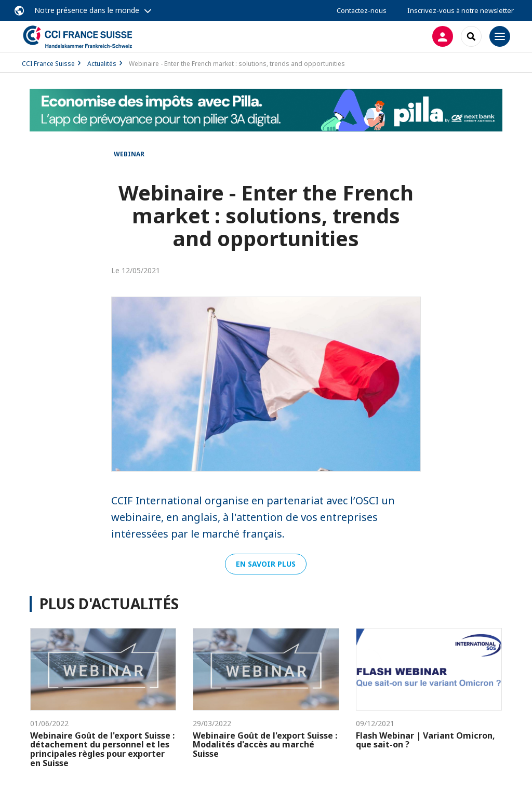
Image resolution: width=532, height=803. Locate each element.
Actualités (102, 64)
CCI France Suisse (48, 64)
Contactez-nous (362, 10)
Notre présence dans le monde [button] (87, 10)
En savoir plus (266, 564)
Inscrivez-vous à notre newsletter (461, 10)
